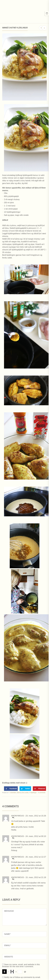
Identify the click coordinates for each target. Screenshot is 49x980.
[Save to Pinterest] (39, 789)
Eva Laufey (25, 793)
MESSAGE (24, 917)
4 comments (42, 793)
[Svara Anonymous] (13, 818)
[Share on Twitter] (25, 789)
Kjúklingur (34, 793)
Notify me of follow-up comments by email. (22, 977)
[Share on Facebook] (11, 789)
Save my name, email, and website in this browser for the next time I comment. (21, 965)
